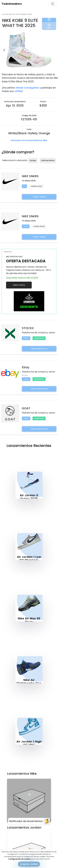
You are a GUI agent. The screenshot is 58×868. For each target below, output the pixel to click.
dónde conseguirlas (27, 88)
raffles (18, 91)
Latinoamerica (48, 160)
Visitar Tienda (39, 197)
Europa (33, 160)
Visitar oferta (19, 285)
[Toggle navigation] (53, 4)
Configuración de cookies (19, 859)
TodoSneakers (12, 4)
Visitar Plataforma (39, 349)
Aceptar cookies (29, 864)
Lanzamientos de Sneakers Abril (17, 14)
